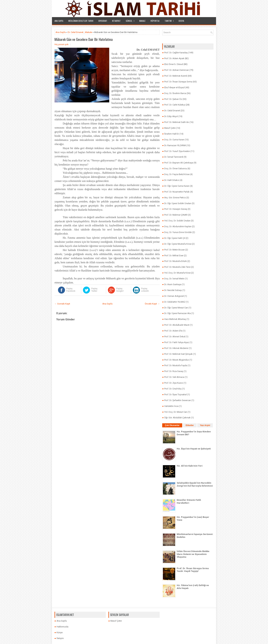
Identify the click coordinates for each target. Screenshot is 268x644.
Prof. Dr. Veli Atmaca (174, 377)
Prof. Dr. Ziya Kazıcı (174, 383)
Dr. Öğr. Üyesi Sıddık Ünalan (178, 203)
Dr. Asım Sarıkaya (173, 284)
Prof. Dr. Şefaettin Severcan (178, 400)
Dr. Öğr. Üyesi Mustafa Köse (178, 244)
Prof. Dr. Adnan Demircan (177, 70)
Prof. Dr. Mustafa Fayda (176, 365)
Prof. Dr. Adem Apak (174, 58)
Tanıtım (170, 20)
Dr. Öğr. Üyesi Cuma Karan (177, 186)
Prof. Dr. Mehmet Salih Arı (177, 122)
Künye (60, 632)
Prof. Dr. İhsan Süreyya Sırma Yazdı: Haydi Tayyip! (193, 570)
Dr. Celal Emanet (76, 32)
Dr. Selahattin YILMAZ (175, 302)
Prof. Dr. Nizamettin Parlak (177, 192)
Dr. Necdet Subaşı (173, 290)
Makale (142, 21)
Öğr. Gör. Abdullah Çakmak (177, 418)
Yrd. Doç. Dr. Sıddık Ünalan (177, 221)
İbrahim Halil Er (172, 134)
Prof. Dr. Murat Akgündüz (177, 360)
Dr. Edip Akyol (171, 116)
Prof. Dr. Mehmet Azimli (176, 76)
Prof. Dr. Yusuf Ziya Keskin (177, 151)
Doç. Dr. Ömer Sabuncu (176, 168)
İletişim (60, 638)
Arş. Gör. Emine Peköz (175, 198)
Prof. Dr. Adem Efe (173, 331)
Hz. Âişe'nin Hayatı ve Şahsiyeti (194, 449)
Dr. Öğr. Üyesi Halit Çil (175, 238)
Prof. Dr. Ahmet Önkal (175, 337)
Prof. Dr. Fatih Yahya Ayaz (177, 342)
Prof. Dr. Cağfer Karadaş (176, 53)
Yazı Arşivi (205, 425)
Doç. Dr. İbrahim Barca (175, 93)
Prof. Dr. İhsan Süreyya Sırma (178, 82)
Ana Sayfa (59, 21)
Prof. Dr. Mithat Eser (174, 255)
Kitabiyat (116, 21)
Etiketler (190, 425)
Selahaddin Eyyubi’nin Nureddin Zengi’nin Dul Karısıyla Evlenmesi (195, 484)
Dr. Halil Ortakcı (172, 180)
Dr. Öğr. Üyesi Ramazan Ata (177, 313)
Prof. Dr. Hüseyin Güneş (176, 209)
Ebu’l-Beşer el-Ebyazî (175, 87)
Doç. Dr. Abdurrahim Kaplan (178, 226)
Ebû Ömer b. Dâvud (174, 64)
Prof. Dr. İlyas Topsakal (175, 394)
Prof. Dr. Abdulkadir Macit (177, 325)
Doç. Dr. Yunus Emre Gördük (178, 232)
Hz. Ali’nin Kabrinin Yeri (190, 466)
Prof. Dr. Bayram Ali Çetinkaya (179, 163)
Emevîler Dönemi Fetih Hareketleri (189, 501)
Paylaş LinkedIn (145, 290)
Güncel (131, 20)
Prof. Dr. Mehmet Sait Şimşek (178, 354)
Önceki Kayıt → (152, 304)
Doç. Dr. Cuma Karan (174, 140)
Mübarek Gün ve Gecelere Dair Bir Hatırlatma (84, 39)
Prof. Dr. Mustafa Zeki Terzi (177, 267)
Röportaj (155, 21)
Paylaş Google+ (120, 290)
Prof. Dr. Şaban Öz (173, 99)
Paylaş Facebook (71, 290)
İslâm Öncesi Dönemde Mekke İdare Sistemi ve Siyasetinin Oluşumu (193, 554)
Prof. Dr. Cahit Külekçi (175, 105)
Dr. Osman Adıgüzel (174, 296)
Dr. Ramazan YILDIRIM (175, 145)
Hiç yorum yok (62, 44)
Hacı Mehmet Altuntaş (175, 319)
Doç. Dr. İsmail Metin (174, 279)
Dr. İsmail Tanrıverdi (174, 157)
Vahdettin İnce (171, 406)
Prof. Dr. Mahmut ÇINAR (176, 215)
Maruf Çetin (170, 128)
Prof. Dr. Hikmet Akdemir (176, 348)
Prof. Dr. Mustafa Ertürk (176, 261)
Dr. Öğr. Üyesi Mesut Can (176, 308)
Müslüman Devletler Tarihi (81, 21)
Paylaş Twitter (94, 290)
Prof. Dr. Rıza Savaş (174, 371)
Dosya (181, 21)
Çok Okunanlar (172, 425)
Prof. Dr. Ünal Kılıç (173, 389)
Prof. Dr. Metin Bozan (175, 250)
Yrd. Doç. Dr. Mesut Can (176, 412)
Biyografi (103, 21)
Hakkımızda (62, 627)
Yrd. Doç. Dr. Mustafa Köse (177, 273)
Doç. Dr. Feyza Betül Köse (177, 174)
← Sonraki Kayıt (62, 304)
